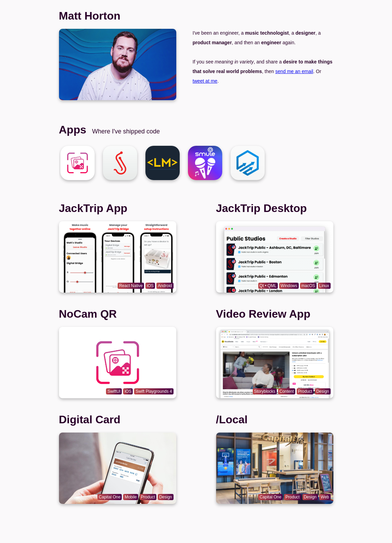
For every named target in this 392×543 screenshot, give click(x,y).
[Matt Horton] (78, 163)
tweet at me (205, 81)
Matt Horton (90, 16)
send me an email (294, 71)
